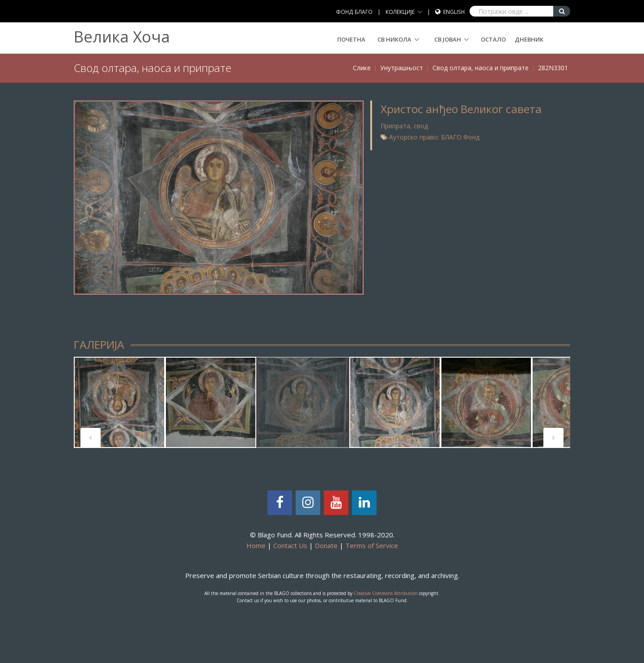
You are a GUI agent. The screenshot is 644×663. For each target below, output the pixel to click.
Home (256, 545)
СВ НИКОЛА (394, 39)
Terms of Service (372, 545)
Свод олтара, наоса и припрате (481, 68)
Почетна (351, 39)
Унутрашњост (402, 68)
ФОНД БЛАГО (354, 12)
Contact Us (290, 545)
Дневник (529, 39)
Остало (493, 39)
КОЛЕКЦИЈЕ (400, 12)
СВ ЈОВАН (448, 39)
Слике (362, 68)
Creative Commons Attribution (386, 593)
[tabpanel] (119, 402)
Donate (326, 545)
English (454, 12)
